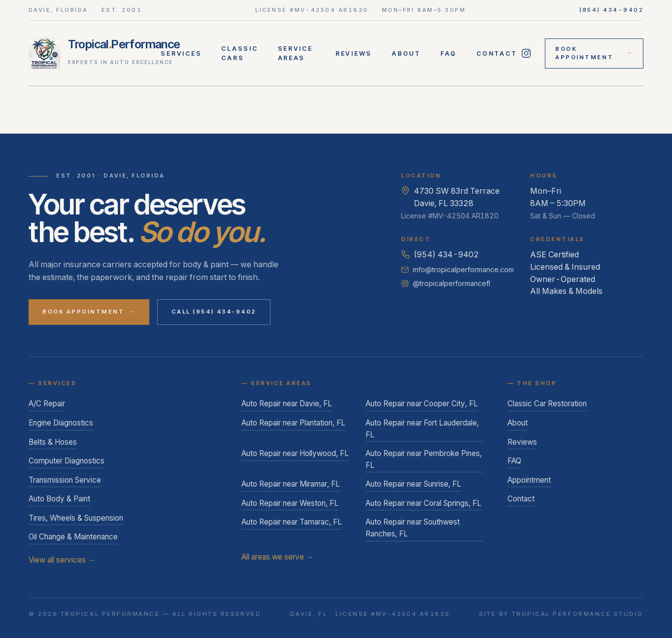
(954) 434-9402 (612, 10)
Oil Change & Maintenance (73, 537)
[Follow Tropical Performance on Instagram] (526, 53)
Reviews (354, 53)
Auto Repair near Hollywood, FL (295, 453)
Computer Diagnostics (67, 461)
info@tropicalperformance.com (457, 269)
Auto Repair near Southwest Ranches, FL (413, 528)
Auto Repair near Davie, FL (287, 404)
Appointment (529, 480)
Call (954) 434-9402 (214, 312)
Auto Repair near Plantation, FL (293, 423)
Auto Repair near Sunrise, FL (413, 484)
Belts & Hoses (53, 442)
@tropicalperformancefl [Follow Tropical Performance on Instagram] (446, 283)
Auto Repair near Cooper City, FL (422, 404)
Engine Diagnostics (61, 423)
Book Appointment (594, 53)
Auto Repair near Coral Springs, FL (423, 503)
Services (181, 53)
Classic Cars (239, 53)
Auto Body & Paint (59, 499)
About (406, 53)
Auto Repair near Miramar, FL (291, 484)
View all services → (62, 560)
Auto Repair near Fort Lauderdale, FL (422, 429)
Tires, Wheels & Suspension (76, 518)
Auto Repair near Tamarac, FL (292, 522)
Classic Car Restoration (547, 404)
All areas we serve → (277, 557)
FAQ (449, 53)
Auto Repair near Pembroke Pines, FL (424, 459)
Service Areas (295, 53)
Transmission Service (65, 480)
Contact (497, 53)
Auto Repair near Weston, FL (290, 503)
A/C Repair (47, 404)
